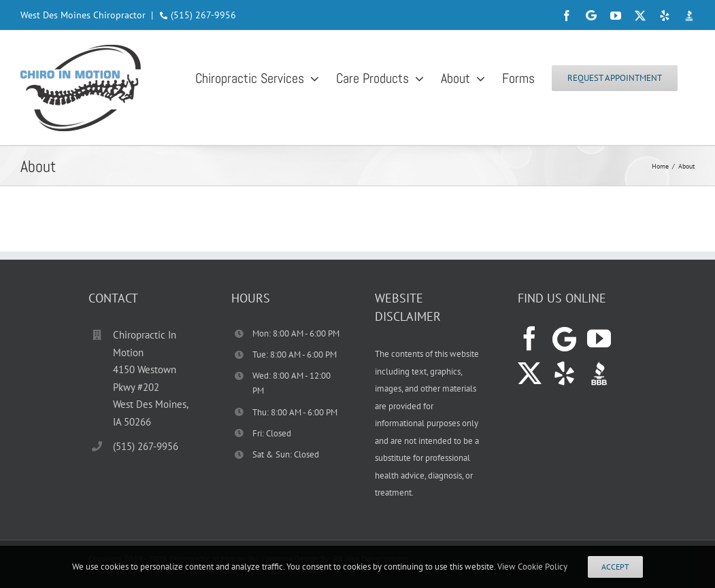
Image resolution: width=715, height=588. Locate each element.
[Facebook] (530, 338)
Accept (615, 567)
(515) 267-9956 (203, 15)
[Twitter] (530, 373)
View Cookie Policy (532, 567)
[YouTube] (599, 338)
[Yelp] (564, 373)
